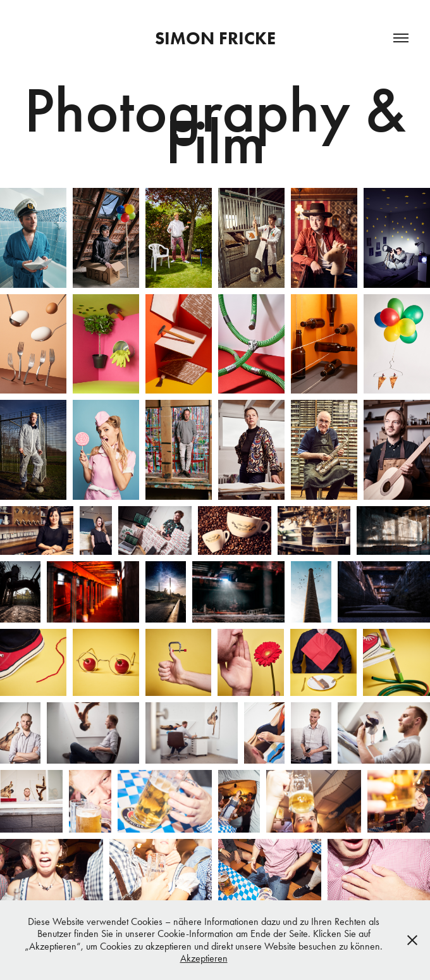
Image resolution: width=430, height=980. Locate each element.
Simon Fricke (215, 38)
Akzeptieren (204, 958)
